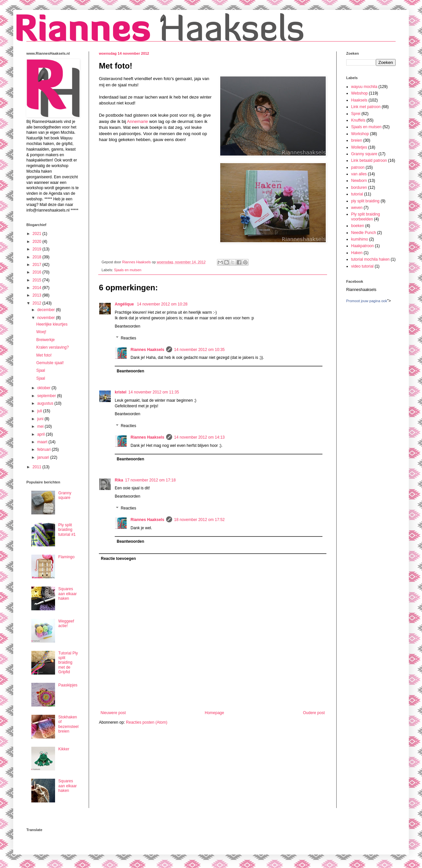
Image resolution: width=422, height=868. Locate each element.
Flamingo (66, 557)
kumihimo (360, 239)
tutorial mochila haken (370, 259)
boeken (358, 226)
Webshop (359, 93)
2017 (38, 265)
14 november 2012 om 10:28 (162, 304)
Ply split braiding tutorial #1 (67, 530)
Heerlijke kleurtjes (52, 324)
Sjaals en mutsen (128, 270)
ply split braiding (365, 201)
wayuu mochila (364, 87)
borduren (359, 188)
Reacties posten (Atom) (147, 722)
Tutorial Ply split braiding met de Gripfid (68, 663)
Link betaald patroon (369, 160)
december (47, 310)
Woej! (41, 332)
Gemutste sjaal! (50, 363)
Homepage (214, 713)
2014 (38, 288)
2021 (38, 234)
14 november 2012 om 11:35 (153, 392)
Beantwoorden (127, 326)
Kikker (64, 749)
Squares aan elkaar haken (68, 594)
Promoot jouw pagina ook (367, 301)
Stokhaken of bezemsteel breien (68, 724)
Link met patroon (366, 107)
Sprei (356, 114)
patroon (358, 167)
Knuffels (358, 120)
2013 (38, 295)
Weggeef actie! (66, 623)
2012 (38, 303)
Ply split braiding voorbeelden (365, 217)
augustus (46, 403)
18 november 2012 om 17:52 (199, 520)
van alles (359, 174)
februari (45, 449)
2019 (38, 249)
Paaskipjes (68, 685)
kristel (121, 392)
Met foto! (44, 355)
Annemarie (137, 121)
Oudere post (314, 713)
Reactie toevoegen (118, 559)
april (42, 434)
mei (41, 426)
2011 (38, 467)
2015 (38, 280)
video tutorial (362, 266)
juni (41, 419)
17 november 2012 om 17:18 (150, 480)
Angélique (125, 304)
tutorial (357, 194)
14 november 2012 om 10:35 (199, 350)
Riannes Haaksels (147, 350)
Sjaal (41, 370)
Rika (119, 480)
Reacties (128, 338)
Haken (357, 253)
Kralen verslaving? (53, 347)
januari (44, 457)
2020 (38, 242)
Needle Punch (363, 233)
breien (357, 140)
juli (40, 411)
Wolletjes (359, 147)
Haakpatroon (362, 246)
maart (43, 442)
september (47, 396)
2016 (38, 272)
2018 (38, 257)
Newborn (359, 181)
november (47, 318)
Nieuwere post (113, 713)
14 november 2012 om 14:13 (199, 437)
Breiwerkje (45, 340)
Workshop (360, 134)
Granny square (65, 495)
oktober (44, 388)
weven (357, 208)
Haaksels (359, 100)
